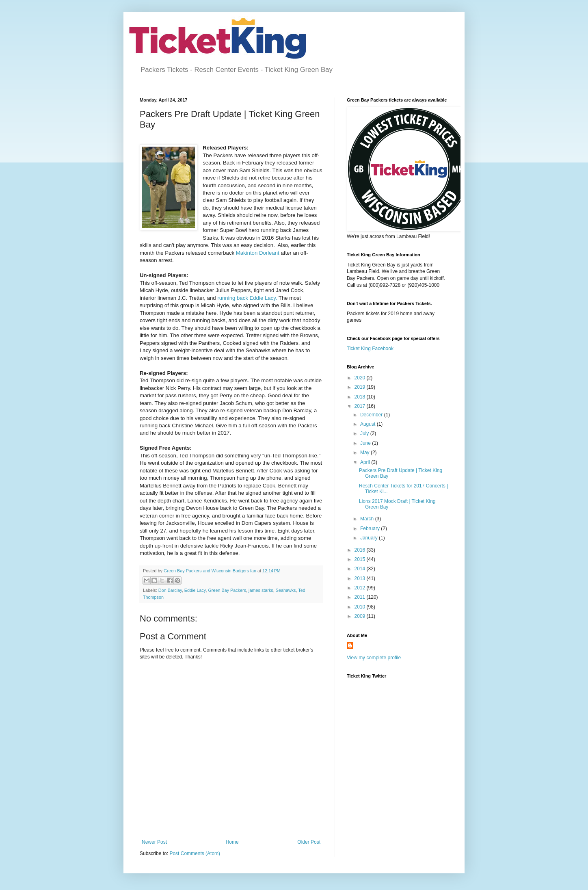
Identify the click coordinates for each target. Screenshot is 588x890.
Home (232, 842)
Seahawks (286, 590)
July (365, 433)
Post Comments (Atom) (195, 853)
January (370, 538)
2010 (361, 607)
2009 (361, 616)
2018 (361, 397)
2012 (361, 588)
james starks (261, 590)
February (371, 528)
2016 (361, 550)
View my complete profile (374, 658)
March (368, 519)
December (372, 415)
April (366, 462)
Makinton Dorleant (258, 253)
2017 (361, 406)
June (366, 443)
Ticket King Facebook (370, 349)
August (369, 424)
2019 (361, 387)
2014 (361, 569)
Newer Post (154, 842)
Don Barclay (170, 590)
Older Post (309, 842)
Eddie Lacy (195, 590)
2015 (361, 559)
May (365, 453)
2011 (361, 597)
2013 (361, 578)
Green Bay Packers (227, 590)
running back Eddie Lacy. (248, 298)
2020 (361, 378)
